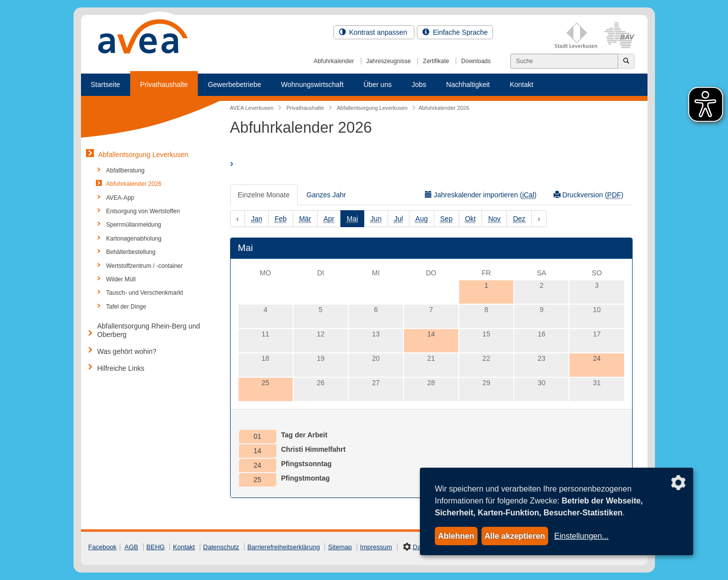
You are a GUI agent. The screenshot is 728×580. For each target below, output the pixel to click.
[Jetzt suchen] (626, 61)
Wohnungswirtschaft (313, 84)
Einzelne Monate (264, 195)
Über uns (377, 84)
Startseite (106, 84)
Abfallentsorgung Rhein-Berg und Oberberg (149, 330)
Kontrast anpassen (374, 32)
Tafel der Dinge (126, 307)
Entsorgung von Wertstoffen (143, 211)
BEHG (156, 547)
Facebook (103, 547)
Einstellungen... (581, 536)
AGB (131, 547)
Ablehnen (456, 536)
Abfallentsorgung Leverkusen (143, 155)
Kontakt (522, 84)
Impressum (376, 547)
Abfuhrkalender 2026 (134, 184)
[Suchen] (564, 61)
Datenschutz (221, 547)
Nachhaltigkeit (468, 84)
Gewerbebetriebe (234, 84)
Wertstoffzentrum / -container (145, 266)
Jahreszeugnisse (389, 61)
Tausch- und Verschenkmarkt (145, 293)
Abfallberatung (125, 170)
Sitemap (340, 547)
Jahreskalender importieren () (481, 195)
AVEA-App (120, 198)
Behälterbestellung (131, 252)
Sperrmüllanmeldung (134, 225)
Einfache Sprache (455, 32)
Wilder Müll (121, 279)
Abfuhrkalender (334, 61)
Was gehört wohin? (127, 351)
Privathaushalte (164, 84)
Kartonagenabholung (134, 239)
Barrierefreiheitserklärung (284, 547)
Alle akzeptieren (515, 536)
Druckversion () (589, 195)
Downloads (476, 61)
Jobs (419, 84)
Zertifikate (436, 61)
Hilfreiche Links (121, 368)
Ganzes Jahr (326, 195)
